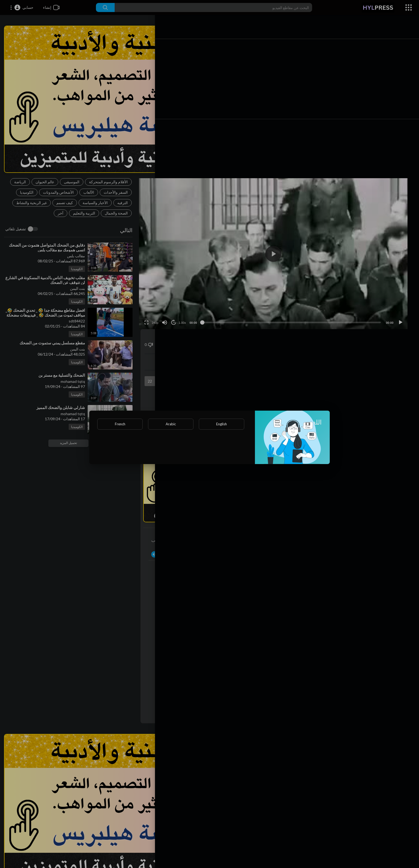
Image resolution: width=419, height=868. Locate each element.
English (222, 424)
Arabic (171, 424)
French (120, 424)
